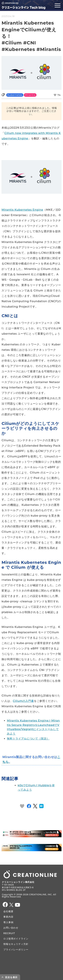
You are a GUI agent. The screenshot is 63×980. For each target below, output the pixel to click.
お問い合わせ (11, 928)
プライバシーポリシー (16, 950)
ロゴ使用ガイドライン (16, 939)
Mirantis (30, 95)
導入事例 (8, 922)
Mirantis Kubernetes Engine (22, 210)
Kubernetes (15, 95)
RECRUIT (9, 933)
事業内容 (8, 917)
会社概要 (8, 911)
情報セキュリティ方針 (16, 944)
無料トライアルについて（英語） (28, 739)
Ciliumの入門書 (23, 701)
